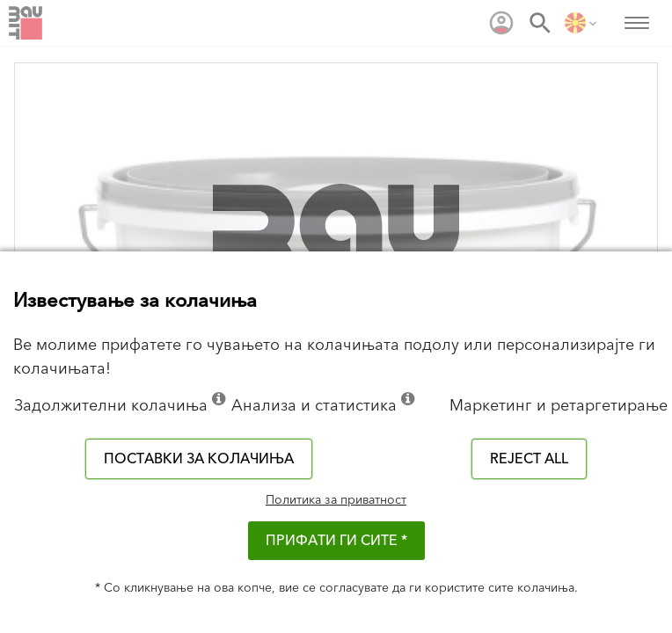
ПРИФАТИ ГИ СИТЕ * (336, 541)
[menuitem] (501, 23)
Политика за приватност (336, 500)
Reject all (529, 459)
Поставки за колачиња (199, 459)
